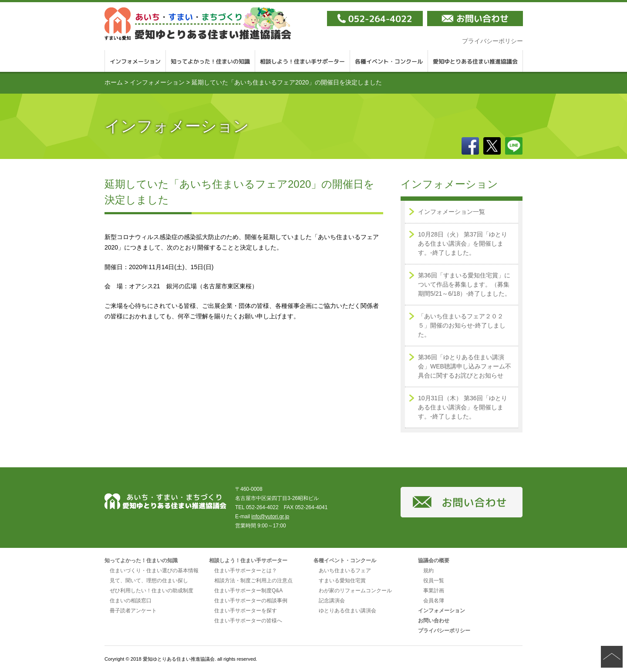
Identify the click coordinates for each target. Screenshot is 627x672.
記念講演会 (332, 601)
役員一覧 (434, 581)
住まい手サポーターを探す (246, 611)
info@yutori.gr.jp (270, 517)
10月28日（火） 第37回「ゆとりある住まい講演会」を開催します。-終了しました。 (463, 243)
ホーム (114, 82)
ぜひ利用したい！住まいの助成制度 (152, 591)
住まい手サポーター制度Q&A (248, 591)
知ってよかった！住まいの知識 (211, 61)
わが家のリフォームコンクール (355, 591)
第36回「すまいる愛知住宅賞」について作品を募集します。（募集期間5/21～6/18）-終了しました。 (464, 284)
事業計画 (434, 591)
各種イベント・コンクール (389, 61)
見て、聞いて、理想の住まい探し (149, 581)
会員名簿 (434, 601)
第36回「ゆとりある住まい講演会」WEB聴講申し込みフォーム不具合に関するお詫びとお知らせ (465, 366)
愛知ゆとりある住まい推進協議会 (475, 61)
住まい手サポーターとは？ (246, 571)
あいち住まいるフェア (345, 571)
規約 (428, 571)
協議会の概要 (434, 561)
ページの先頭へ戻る (612, 657)
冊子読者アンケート (133, 611)
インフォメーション (135, 61)
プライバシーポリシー (492, 41)
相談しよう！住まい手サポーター (303, 61)
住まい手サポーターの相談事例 (251, 601)
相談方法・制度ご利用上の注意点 (253, 581)
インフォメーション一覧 (452, 212)
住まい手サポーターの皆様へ (248, 621)
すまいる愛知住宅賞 (342, 581)
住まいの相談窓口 (131, 601)
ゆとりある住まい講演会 (347, 611)
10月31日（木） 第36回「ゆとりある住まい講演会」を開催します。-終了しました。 (463, 407)
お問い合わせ (434, 621)
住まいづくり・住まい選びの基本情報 (154, 571)
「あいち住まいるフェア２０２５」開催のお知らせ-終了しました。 (462, 325)
